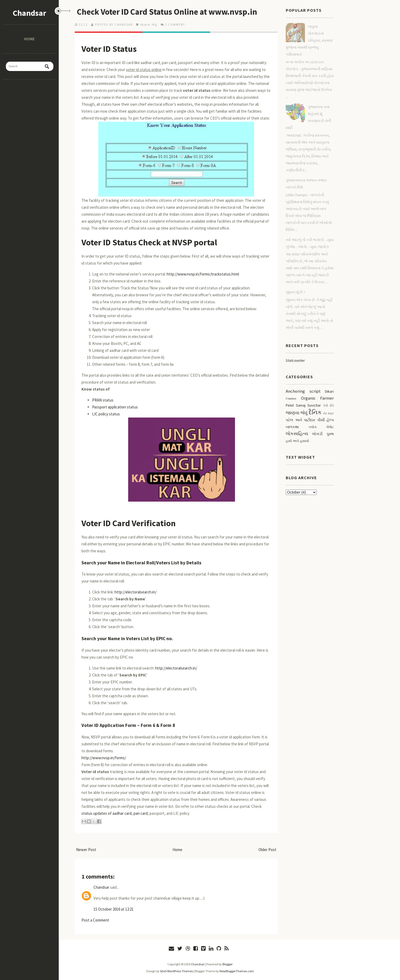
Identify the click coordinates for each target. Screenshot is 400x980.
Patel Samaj (296, 405)
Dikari (329, 391)
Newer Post (86, 850)
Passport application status (115, 407)
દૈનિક (315, 412)
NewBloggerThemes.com (237, 971)
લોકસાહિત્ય (297, 434)
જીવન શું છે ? (295, 292)
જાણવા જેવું (149, 25)
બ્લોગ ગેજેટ (321, 427)
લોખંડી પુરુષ (323, 434)
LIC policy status (106, 414)
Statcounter (295, 360)
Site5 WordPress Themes (176, 971)
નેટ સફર (328, 413)
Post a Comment (95, 920)
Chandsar (30, 13)
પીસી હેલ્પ (326, 420)
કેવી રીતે (329, 406)
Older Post (267, 850)
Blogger (228, 964)
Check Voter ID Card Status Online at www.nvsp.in (170, 12)
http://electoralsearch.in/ (136, 592)
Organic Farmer (317, 398)
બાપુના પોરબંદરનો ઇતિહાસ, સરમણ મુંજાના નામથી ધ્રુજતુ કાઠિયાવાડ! (309, 40)
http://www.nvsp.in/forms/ (104, 758)
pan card (141, 813)
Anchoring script (303, 391)
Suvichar (314, 405)
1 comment (175, 25)
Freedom (291, 399)
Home (29, 39)
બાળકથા (292, 427)
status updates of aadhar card (107, 813)
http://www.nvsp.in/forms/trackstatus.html (203, 274)
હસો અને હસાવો (297, 441)
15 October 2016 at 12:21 (113, 909)
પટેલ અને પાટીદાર (300, 420)
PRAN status (103, 400)
